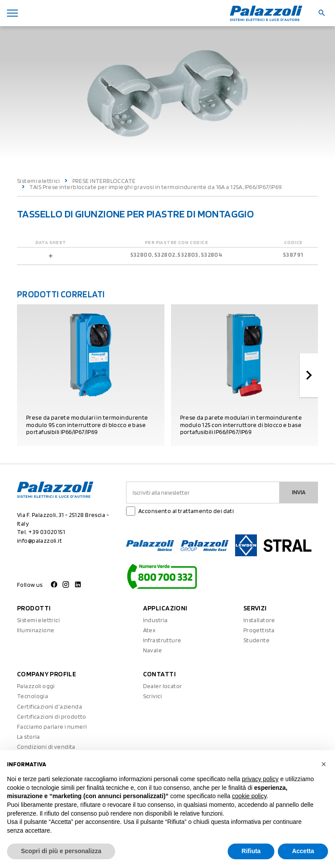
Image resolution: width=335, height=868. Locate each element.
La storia (29, 737)
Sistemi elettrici (38, 181)
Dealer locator (163, 686)
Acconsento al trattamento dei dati (186, 511)
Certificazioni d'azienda (50, 706)
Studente (256, 640)
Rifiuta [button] (251, 851)
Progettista (259, 630)
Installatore (259, 620)
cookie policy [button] (249, 796)
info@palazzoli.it (39, 541)
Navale (153, 650)
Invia (299, 492)
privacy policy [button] (260, 779)
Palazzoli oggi (36, 686)
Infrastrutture (162, 640)
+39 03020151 (47, 532)
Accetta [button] (303, 851)
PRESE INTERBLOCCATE (104, 181)
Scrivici (152, 696)
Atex (149, 630)
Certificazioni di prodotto (52, 716)
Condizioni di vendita (46, 747)
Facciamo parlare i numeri (52, 727)
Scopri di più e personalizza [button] (61, 851)
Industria (156, 620)
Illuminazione (36, 630)
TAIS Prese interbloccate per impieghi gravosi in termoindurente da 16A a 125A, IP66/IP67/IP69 (156, 187)
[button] (324, 764)
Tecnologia (32, 696)
